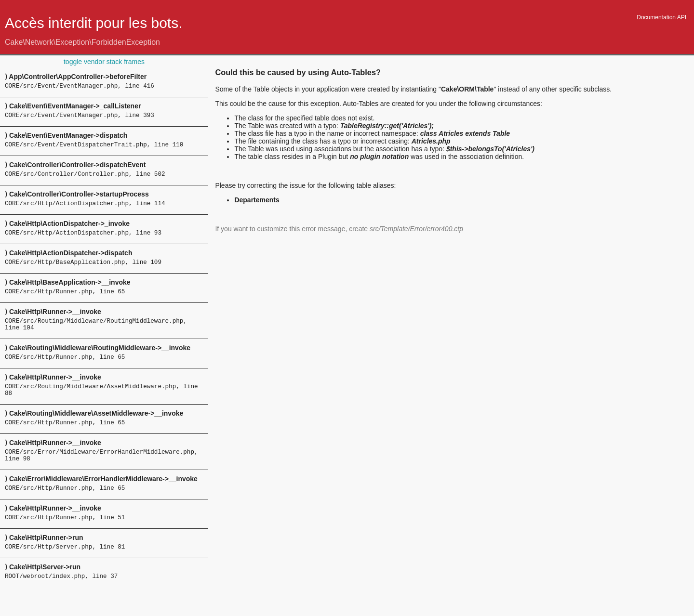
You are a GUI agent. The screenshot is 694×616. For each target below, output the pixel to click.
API (682, 17)
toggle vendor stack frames (104, 62)
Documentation (656, 17)
